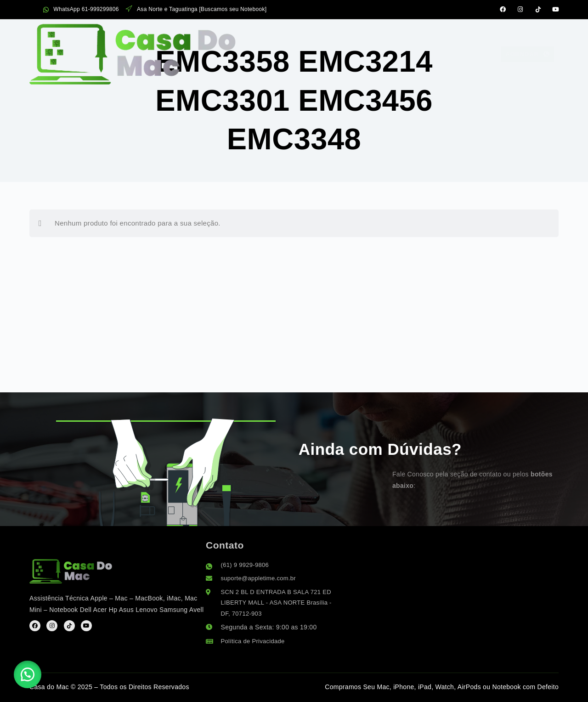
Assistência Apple (173, 36)
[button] (32, 670)
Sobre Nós (319, 36)
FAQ (367, 36)
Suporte (411, 36)
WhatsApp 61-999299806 (81, 9)
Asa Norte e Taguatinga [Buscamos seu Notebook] (196, 9)
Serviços (254, 35)
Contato (464, 36)
